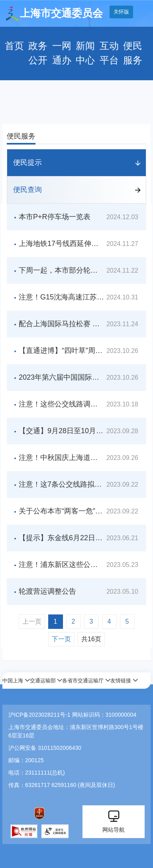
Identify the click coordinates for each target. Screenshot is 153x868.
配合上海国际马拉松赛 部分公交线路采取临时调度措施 (62, 324)
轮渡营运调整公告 (47, 591)
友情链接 (121, 681)
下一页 (61, 639)
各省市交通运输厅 (83, 681)
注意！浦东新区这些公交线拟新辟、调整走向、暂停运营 (62, 565)
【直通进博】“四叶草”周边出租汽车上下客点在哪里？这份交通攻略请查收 (62, 351)
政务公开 (38, 53)
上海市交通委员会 (54, 14)
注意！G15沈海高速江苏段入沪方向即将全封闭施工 (62, 297)
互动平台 (109, 53)
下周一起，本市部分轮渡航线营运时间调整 (62, 270)
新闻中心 (85, 53)
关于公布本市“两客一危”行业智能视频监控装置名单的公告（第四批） (62, 511)
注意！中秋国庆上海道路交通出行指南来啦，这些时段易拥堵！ (62, 458)
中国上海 (13, 681)
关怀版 (121, 12)
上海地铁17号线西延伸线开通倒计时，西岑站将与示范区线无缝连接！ (62, 244)
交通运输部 (43, 681)
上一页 (32, 621)
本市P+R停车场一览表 (55, 217)
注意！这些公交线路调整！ (62, 404)
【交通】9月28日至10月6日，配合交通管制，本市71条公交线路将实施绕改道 (62, 431)
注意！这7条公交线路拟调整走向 (62, 484)
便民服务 (133, 53)
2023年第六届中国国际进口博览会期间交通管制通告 (62, 377)
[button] (16, 681)
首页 (14, 46)
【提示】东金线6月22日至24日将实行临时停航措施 (62, 538)
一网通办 (62, 53)
